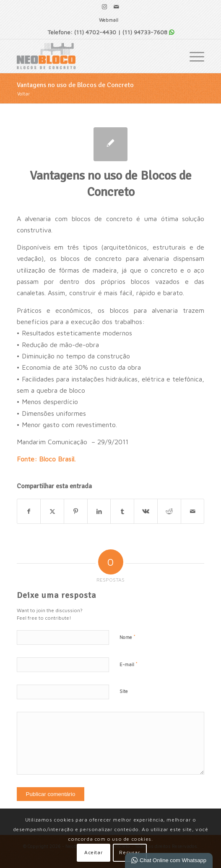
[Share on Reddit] (169, 511)
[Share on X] (52, 511)
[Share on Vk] (146, 511)
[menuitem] (109, 20)
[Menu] (193, 56)
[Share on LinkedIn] (99, 511)
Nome (127, 637)
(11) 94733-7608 (145, 32)
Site (124, 691)
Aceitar (94, 852)
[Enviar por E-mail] (193, 511)
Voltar (23, 94)
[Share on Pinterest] (76, 511)
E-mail (129, 664)
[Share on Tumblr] (122, 511)
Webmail (109, 20)
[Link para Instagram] (104, 7)
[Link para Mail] (117, 7)
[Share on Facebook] (29, 511)
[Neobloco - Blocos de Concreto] (92, 56)
